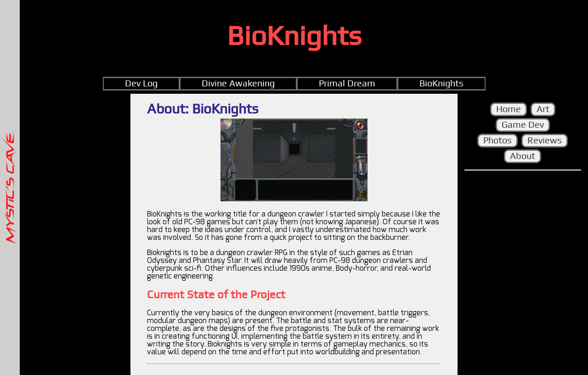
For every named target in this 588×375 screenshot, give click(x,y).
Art (543, 109)
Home (509, 109)
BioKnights (441, 84)
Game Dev (523, 125)
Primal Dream (347, 84)
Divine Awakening (238, 84)
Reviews (545, 141)
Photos (498, 141)
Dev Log (141, 84)
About (523, 156)
